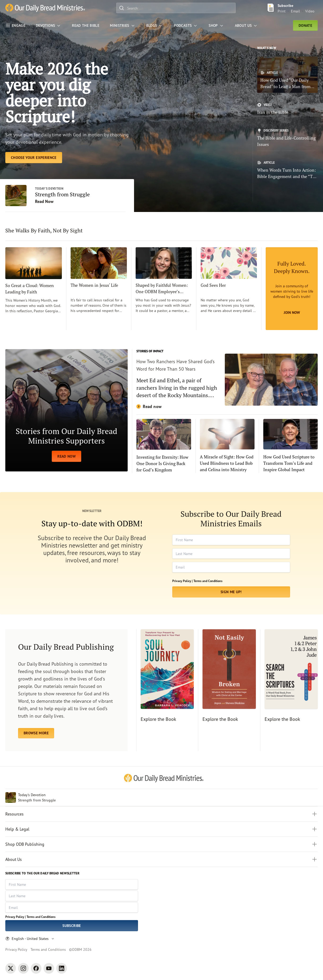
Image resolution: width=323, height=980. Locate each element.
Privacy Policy (16, 949)
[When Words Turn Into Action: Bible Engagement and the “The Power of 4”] (287, 170)
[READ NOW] (66, 410)
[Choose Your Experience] (34, 158)
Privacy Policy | (182, 581)
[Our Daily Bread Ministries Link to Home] (45, 8)
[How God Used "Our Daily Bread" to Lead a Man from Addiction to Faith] (287, 75)
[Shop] (216, 25)
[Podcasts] (186, 25)
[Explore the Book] (165, 690)
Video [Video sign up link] (310, 11)
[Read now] (227, 380)
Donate (305, 25)
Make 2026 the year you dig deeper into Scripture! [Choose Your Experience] (57, 92)
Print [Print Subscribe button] (282, 11)
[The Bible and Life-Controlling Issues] (287, 138)
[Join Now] (292, 289)
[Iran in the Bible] (287, 109)
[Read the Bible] (86, 25)
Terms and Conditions (208, 581)
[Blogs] (155, 25)
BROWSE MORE (36, 733)
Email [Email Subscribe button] (295, 11)
